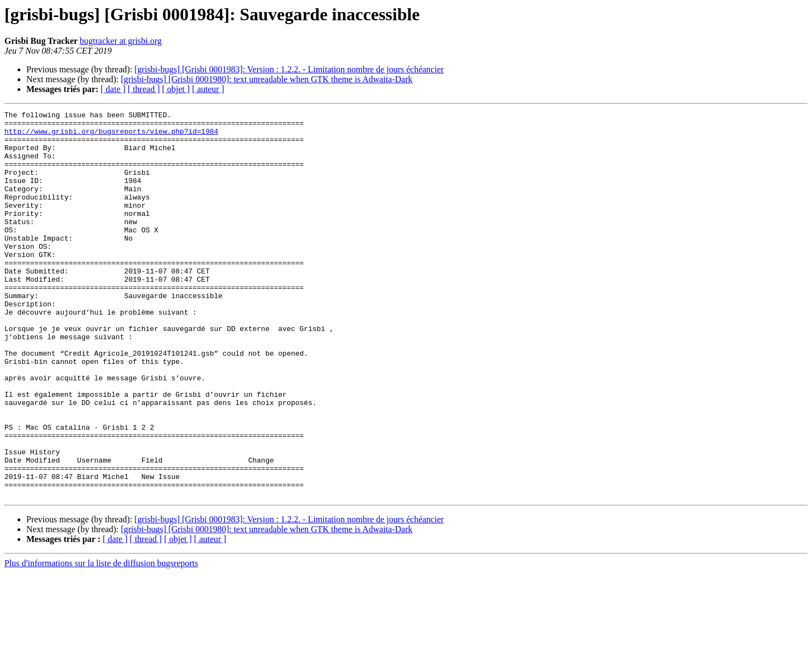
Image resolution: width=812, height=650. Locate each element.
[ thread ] (144, 89)
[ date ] (113, 89)
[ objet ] (176, 89)
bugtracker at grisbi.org (120, 41)
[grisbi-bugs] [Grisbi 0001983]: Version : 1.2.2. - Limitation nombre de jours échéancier (289, 69)
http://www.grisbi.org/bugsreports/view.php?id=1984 (111, 136)
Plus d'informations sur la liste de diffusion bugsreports (101, 640)
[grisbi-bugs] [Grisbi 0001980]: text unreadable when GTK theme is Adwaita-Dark (266, 79)
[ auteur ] (208, 89)
